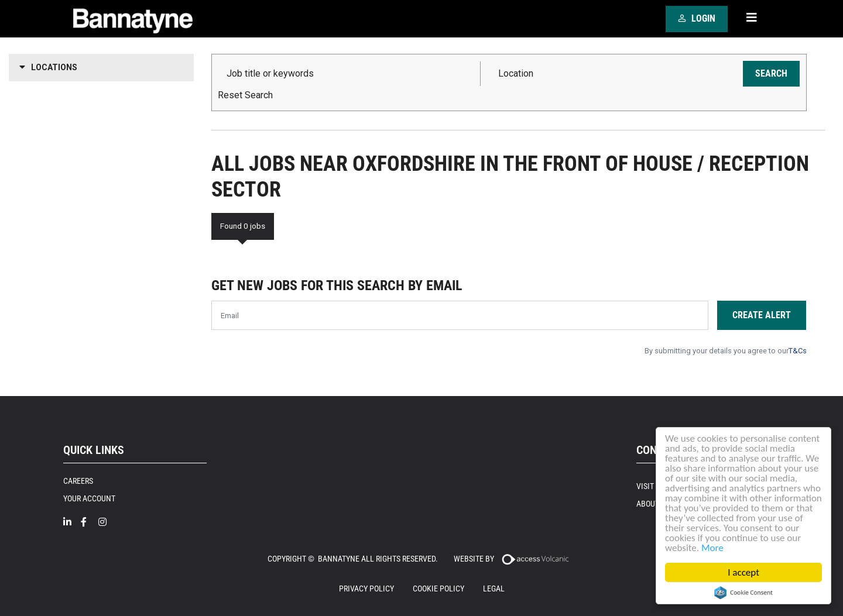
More (712, 548)
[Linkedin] (72, 522)
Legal (494, 589)
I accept (743, 572)
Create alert (762, 315)
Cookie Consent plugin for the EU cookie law (743, 593)
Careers (78, 481)
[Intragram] (107, 522)
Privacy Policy (366, 589)
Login (695, 18)
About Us (653, 504)
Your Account (89, 498)
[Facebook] (90, 522)
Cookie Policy (438, 589)
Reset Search (245, 95)
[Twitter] (125, 527)
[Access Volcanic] (535, 558)
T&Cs (798, 351)
